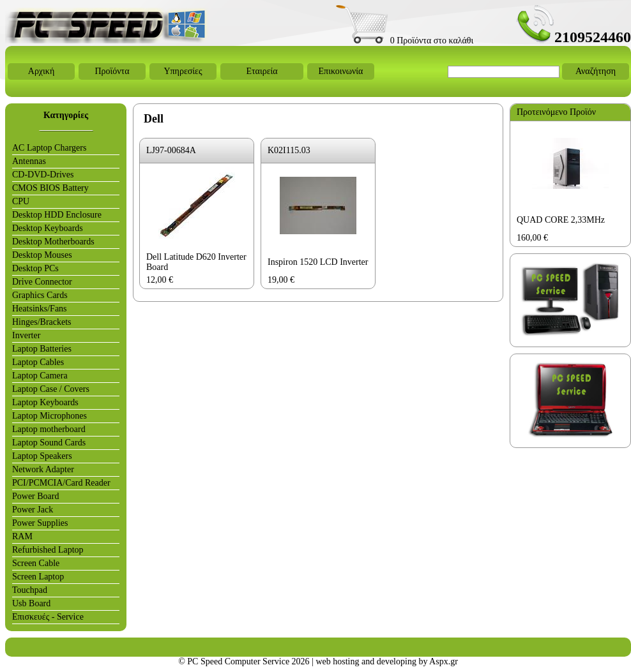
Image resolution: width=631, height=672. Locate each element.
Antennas (29, 161)
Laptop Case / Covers (51, 389)
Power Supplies (40, 523)
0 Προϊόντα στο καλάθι (405, 41)
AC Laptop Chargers (49, 148)
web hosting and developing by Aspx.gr (386, 661)
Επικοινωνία (341, 71)
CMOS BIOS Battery (50, 188)
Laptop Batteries (42, 349)
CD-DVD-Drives (43, 175)
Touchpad (30, 590)
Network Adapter (43, 469)
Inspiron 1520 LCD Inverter (318, 262)
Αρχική (41, 71)
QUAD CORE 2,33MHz (561, 220)
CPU (21, 201)
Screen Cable (36, 563)
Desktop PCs (35, 268)
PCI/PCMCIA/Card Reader (61, 483)
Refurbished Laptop (48, 550)
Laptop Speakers (42, 456)
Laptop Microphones (49, 416)
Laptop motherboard (49, 429)
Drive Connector (42, 282)
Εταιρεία (262, 71)
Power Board (36, 496)
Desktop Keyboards (48, 228)
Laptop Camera (40, 376)
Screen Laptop (38, 577)
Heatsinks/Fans (40, 309)
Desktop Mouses (42, 255)
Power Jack (33, 510)
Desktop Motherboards (53, 242)
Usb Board (31, 603)
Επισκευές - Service (48, 617)
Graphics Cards (40, 295)
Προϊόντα (112, 71)
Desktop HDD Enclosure (57, 215)
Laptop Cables (38, 362)
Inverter (26, 335)
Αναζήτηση (596, 71)
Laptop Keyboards (45, 402)
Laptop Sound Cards (49, 443)
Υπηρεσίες (183, 71)
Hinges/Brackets (42, 322)
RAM (22, 536)
